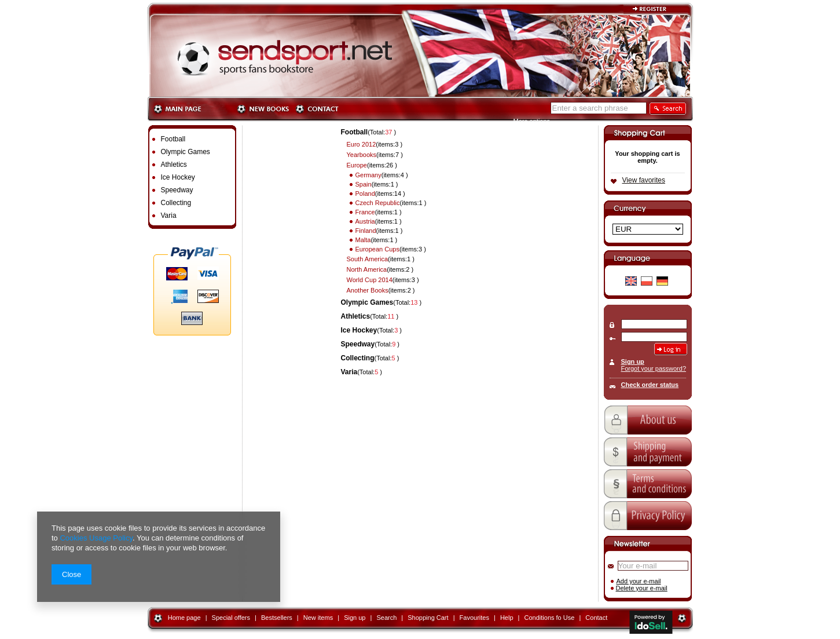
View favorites (644, 180)
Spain (364, 184)
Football (355, 132)
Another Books (368, 290)
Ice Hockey (359, 330)
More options (532, 121)
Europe (357, 165)
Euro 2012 (362, 144)
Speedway (358, 344)
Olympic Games (367, 302)
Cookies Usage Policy (96, 538)
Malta (363, 240)
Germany (368, 175)
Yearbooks (362, 155)
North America (367, 269)
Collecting (358, 358)
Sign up (633, 362)
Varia (349, 372)
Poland (365, 193)
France (365, 212)
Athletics (356, 316)
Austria (365, 221)
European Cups (377, 249)
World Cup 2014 (370, 280)
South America (368, 259)
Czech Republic (378, 203)
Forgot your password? (654, 368)
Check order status (650, 385)
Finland (366, 231)
